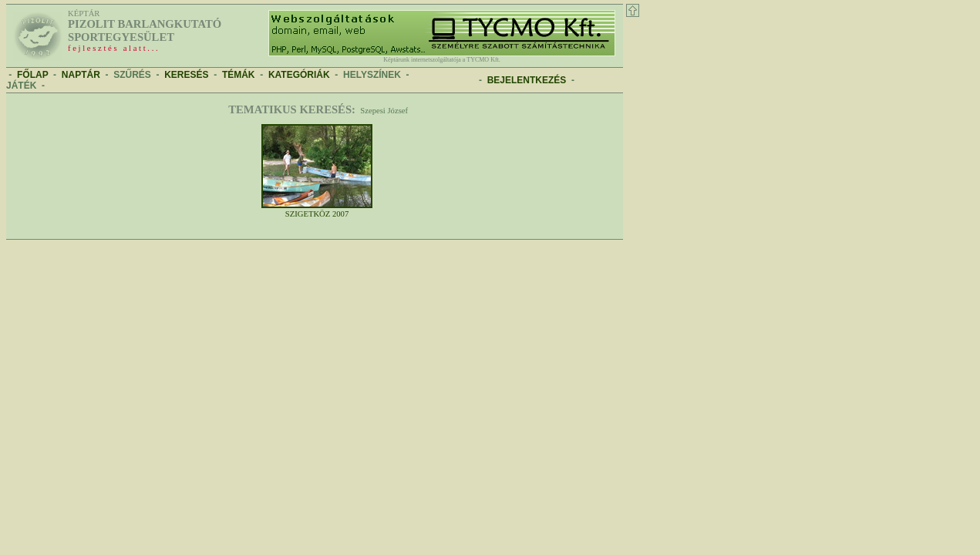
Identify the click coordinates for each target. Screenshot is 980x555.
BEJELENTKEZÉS (527, 80)
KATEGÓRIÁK (299, 75)
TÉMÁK (239, 75)
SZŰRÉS (132, 75)
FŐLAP (32, 75)
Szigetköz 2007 (317, 210)
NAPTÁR (81, 75)
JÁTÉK (21, 86)
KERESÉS (186, 75)
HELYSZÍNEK (372, 75)
